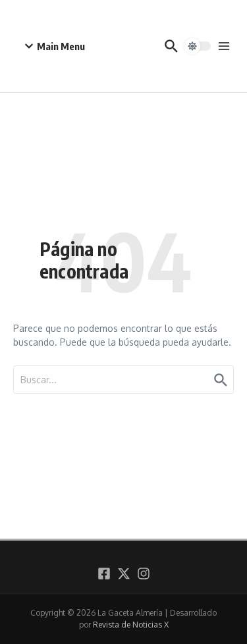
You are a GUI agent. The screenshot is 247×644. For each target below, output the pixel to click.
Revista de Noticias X (131, 625)
